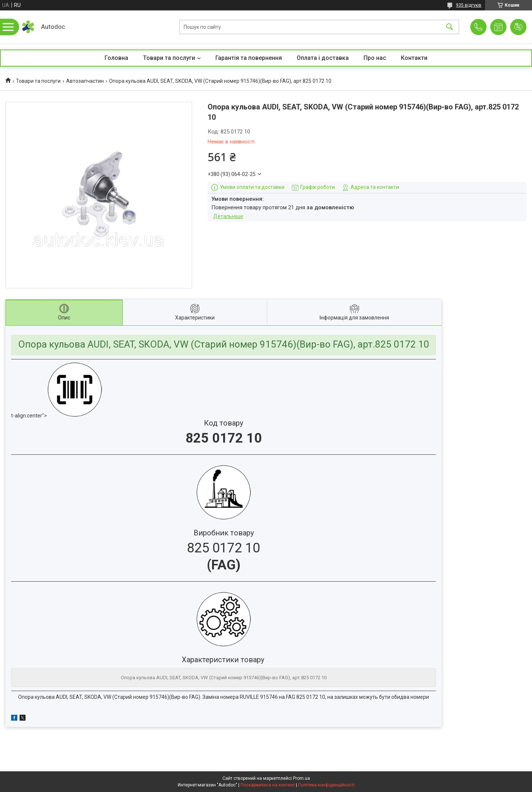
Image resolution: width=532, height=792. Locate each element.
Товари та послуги (169, 58)
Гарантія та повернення (249, 58)
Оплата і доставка (323, 58)
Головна (116, 58)
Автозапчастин (85, 81)
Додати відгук (518, 27)
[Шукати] (450, 27)
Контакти (414, 58)
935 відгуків (469, 5)
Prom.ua (301, 778)
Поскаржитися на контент (268, 785)
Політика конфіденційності (326, 785)
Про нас (375, 58)
